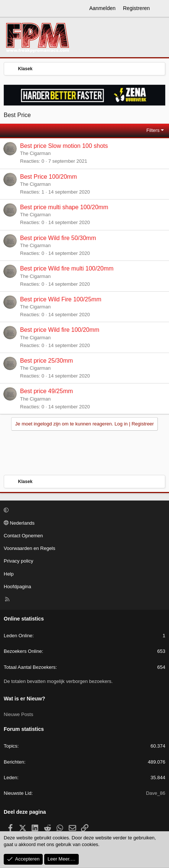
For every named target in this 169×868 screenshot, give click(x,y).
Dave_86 (156, 793)
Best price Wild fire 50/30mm (58, 238)
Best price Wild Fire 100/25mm (61, 299)
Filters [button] (153, 130)
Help (9, 574)
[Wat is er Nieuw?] (160, 9)
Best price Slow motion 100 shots (64, 146)
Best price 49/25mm (46, 391)
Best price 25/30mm (46, 361)
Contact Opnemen (23, 536)
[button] (83, 511)
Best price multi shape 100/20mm (64, 207)
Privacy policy (18, 561)
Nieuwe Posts (18, 714)
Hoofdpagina (17, 587)
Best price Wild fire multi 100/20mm (67, 268)
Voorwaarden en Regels (30, 548)
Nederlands (19, 523)
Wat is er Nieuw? (25, 699)
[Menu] (10, 9)
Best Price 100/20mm (48, 177)
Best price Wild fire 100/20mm (60, 330)
